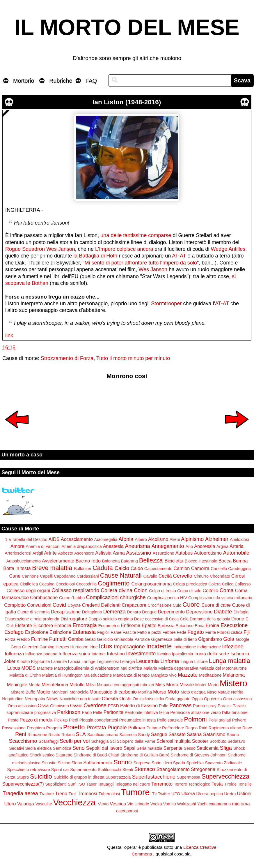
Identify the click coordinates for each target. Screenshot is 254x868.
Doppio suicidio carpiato (111, 619)
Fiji (247, 632)
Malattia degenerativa (178, 668)
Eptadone (185, 626)
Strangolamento (173, 769)
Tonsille (245, 784)
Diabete (223, 612)
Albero (141, 539)
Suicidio (41, 776)
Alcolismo (158, 539)
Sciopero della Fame (136, 741)
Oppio (197, 699)
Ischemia (240, 654)
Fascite (129, 632)
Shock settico (42, 755)
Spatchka (195, 763)
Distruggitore (74, 619)
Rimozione (37, 735)
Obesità (110, 698)
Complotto (15, 605)
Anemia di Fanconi (43, 546)
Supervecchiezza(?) (23, 784)
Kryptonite (40, 661)
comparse (160, 235)
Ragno (191, 728)
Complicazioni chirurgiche (116, 597)
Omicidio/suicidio (148, 699)
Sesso (190, 748)
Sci (113, 741)
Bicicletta (174, 561)
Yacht (203, 804)
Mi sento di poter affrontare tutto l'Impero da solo (141, 263)
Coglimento (114, 583)
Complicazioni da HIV (167, 598)
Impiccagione (129, 647)
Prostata (96, 728)
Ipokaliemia (183, 654)
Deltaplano (92, 612)
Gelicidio (105, 639)
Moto (173, 692)
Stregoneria (203, 769)
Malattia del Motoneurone (223, 668)
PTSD (113, 706)
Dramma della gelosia (210, 619)
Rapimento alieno (225, 728)
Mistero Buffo (23, 692)
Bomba (240, 561)
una (105, 235)
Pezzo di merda (36, 720)
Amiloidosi (239, 539)
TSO (81, 784)
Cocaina (47, 584)
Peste (13, 720)
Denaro (134, 612)
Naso (212, 692)
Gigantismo (210, 639)
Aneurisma (137, 546)
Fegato (196, 632)
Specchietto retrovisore (29, 770)
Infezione (233, 647)
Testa (217, 784)
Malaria (150, 668)
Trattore (47, 794)
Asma (119, 553)
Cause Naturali (121, 575)
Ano (189, 546)
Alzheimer (217, 539)
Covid (59, 605)
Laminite (59, 661)
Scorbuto (218, 741)
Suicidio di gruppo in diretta (79, 777)
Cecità (165, 576)
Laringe (88, 661)
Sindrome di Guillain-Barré (145, 755)
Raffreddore (173, 728)
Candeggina (239, 569)
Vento (103, 804)
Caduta (103, 568)
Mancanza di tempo (132, 675)
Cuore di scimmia (34, 612)
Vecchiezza (74, 802)
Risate (54, 735)
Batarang (129, 561)
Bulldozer (83, 569)
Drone (238, 619)
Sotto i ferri (162, 763)
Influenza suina (74, 654)
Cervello (183, 576)
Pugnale (117, 728)
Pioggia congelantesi (99, 720)
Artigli (38, 553)
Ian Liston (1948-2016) (127, 102)
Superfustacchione (154, 777)
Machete (45, 668)
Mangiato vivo (164, 675)
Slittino (64, 763)
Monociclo (79, 692)
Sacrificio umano (103, 735)
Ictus (106, 646)
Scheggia (100, 741)
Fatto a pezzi (149, 632)
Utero (10, 804)
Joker (10, 661)
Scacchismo (23, 741)
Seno (79, 748)
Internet (99, 654)
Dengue (149, 612)
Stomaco (144, 769)
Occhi (125, 698)
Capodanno (65, 576)
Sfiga (226, 748)
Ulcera (188, 793)
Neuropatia (35, 699)
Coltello (210, 590)
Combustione (44, 597)
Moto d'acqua (193, 692)
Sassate (177, 734)
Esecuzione (234, 625)
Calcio (122, 568)
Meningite (17, 684)
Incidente (159, 646)
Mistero (233, 683)
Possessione (14, 728)
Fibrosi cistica (230, 632)
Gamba (76, 639)
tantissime (135, 235)
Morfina (145, 692)
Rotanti (68, 735)
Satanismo (214, 734)
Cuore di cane (216, 605)
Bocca (225, 561)
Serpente (173, 748)
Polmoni (196, 719)
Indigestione (185, 647)
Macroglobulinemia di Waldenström (87, 668)
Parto (87, 712)
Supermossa (189, 777)
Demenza (114, 612)
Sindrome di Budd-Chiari (96, 755)
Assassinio (138, 553)
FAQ (91, 81)
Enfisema (130, 625)
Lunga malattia (230, 661)
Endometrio (109, 626)
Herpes (62, 647)
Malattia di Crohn (25, 675)
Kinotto (23, 661)
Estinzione (60, 632)
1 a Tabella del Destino (26, 539)
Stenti (128, 770)
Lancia (74, 661)
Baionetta (111, 561)
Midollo (77, 684)
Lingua (187, 661)
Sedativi (16, 748)
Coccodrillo (86, 584)
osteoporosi (127, 811)
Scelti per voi (75, 741)
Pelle (98, 712)
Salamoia (128, 735)
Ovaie (76, 705)
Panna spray (205, 706)
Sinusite (49, 763)
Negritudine (13, 699)
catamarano (220, 804)
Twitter (164, 794)
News (52, 698)
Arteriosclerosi (18, 553)
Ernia (200, 626)
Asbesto (65, 553)
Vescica (118, 804)
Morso (160, 692)
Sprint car (60, 770)
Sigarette (64, 755)
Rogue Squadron (25, 249)
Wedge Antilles (228, 249)
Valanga (26, 804)
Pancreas (180, 705)
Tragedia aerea (20, 793)
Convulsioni (39, 605)
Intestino (116, 654)
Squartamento (83, 770)
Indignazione (209, 647)
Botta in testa (17, 568)
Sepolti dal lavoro (104, 748)
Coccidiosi (65, 584)
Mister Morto (207, 685)
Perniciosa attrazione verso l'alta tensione (209, 712)
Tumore (135, 792)
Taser (92, 784)
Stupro (23, 777)
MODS (29, 668)
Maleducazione (98, 675)
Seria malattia (150, 748)
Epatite (149, 625)
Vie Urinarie (138, 804)
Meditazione (210, 675)
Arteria (237, 546)
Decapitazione (66, 612)
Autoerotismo (208, 553)
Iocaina (164, 654)
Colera (214, 584)
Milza (91, 685)
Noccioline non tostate (80, 699)
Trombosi (87, 793)
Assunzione (163, 553)
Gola (229, 639)
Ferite (211, 632)
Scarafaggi (49, 741)
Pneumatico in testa (137, 720)
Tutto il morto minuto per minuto (133, 358)
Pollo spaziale (170, 720)
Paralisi (224, 706)
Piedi (74, 720)
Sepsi (130, 748)
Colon (141, 590)
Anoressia (205, 546)
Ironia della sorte (212, 654)
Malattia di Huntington (62, 675)
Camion (182, 568)
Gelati (90, 639)
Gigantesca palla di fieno (174, 639)
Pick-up (61, 720)
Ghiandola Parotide (132, 639)
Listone (201, 661)
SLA (81, 734)
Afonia (126, 539)
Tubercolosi (109, 794)
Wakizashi (186, 804)
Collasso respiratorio (75, 590)
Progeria (54, 728)
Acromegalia (106, 539)
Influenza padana (41, 654)
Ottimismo (59, 706)
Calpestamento (158, 569)
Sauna (233, 735)
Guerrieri (30, 647)
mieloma (241, 804)
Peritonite (113, 712)
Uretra (230, 794)
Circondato (220, 576)
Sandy (144, 735)
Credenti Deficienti (101, 605)
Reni (21, 734)
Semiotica (62, 748)
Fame (116, 632)
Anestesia (113, 546)
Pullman (137, 728)
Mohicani (60, 692)
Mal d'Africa (131, 668)
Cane (15, 576)
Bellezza (151, 560)
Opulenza (213, 699)
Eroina (213, 625)
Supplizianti (56, 784)
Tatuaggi (106, 784)
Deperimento (171, 612)
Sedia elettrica (38, 748)
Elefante (23, 625)
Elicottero (43, 625)
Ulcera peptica (209, 794)
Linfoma (170, 661)
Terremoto (162, 784)
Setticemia (208, 748)
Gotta (16, 647)
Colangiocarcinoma (151, 584)
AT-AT (179, 256)
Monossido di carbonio (113, 692)
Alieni (175, 539)
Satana (194, 734)
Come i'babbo (72, 598)
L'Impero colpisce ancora (124, 249)
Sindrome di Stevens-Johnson (198, 755)
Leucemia (148, 661)
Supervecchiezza (225, 776)
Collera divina (117, 590)
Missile (187, 684)
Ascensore (84, 553)
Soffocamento (98, 763)
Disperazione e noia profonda (32, 619)
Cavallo (150, 576)
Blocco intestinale (201, 561)
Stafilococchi (110, 770)
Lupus (14, 668)
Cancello (219, 569)
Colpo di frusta (162, 591)
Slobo (77, 763)
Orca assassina (238, 699)
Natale (224, 692)
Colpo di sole (189, 591)
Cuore (191, 605)
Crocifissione (159, 605)
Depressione (199, 612)
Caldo (137, 568)
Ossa (43, 705)
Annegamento (168, 546)
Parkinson (69, 712)
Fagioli (103, 632)
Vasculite (43, 804)
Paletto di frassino (139, 705)
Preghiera (36, 728)
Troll (73, 794)
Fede (182, 632)
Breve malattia (52, 568)
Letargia (127, 661)
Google (242, 639)
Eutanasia (84, 632)
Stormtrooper (166, 304)
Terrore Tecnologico (192, 784)
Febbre (169, 632)
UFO (176, 794)
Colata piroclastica (190, 584)
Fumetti (58, 639)
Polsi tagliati (220, 720)
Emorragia (85, 625)
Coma (227, 590)
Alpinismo (192, 539)
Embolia (63, 625)
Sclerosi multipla (173, 741)
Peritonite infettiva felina (147, 712)
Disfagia (241, 612)
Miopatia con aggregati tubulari (126, 685)
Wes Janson (61, 249)
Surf (72, 784)
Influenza (15, 654)
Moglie (43, 692)
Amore (17, 546)
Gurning (47, 647)
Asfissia (103, 553)
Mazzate (188, 675)
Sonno (122, 762)
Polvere (239, 720)
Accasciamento (77, 539)
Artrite (50, 553)
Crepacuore (134, 605)
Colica (228, 584)
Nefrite (237, 692)
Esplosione (37, 632)
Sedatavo (236, 741)
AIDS (54, 539)
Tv (154, 794)
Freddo (23, 639)
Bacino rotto (88, 561)
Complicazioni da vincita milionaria (220, 598)
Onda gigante (178, 699)
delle (116, 235)
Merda (34, 685)
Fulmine (40, 639)
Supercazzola (118, 777)
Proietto (74, 727)
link (9, 336)
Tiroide (230, 784)
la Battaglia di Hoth (95, 256)
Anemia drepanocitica (81, 546)
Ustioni (244, 793)
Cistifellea (29, 584)
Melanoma (234, 675)
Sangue (159, 734)
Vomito (169, 804)
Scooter (200, 741)
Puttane (154, 728)
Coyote (74, 605)
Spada (179, 763)
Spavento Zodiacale (223, 763)
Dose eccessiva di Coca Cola (161, 619)
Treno (61, 793)
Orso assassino (22, 706)
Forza (10, 639)
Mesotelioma (55, 684)
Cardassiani (88, 576)
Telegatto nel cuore (132, 784)
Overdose (95, 705)
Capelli (46, 576)
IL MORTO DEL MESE (127, 27)
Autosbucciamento (23, 561)
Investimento (141, 654)
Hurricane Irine (84, 647)
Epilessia (166, 626)
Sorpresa (142, 763)
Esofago (14, 632)
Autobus (184, 553)
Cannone (30, 576)
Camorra (200, 568)
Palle (164, 706)
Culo (177, 605)
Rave (247, 728)
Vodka (156, 804)
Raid (203, 728)
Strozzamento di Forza (67, 358)
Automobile (236, 553)
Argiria (223, 546)
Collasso (243, 584)
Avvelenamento (58, 561)
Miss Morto (167, 684)
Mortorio (24, 81)
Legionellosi (108, 661)
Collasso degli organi (28, 590)
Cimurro (201, 576)
